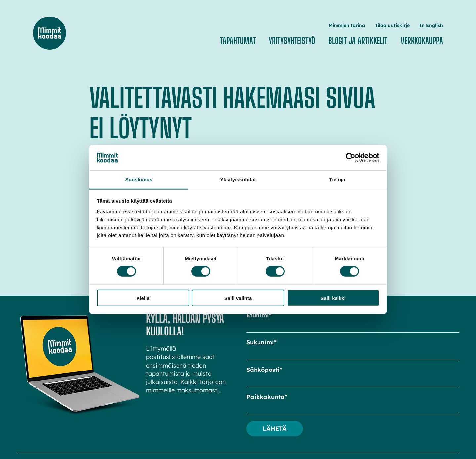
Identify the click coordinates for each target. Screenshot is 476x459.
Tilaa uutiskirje (392, 25)
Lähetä (275, 428)
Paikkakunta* (267, 397)
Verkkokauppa (422, 41)
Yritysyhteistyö (292, 41)
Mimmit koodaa (50, 33)
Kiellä (143, 298)
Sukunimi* (261, 342)
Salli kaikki (333, 298)
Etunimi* (259, 315)
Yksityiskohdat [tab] (238, 179)
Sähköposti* (264, 370)
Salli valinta (238, 298)
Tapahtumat (238, 41)
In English (431, 25)
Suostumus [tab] (139, 179)
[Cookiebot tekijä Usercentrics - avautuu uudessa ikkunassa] (351, 158)
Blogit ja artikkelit (358, 41)
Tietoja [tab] (337, 179)
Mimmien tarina (347, 25)
